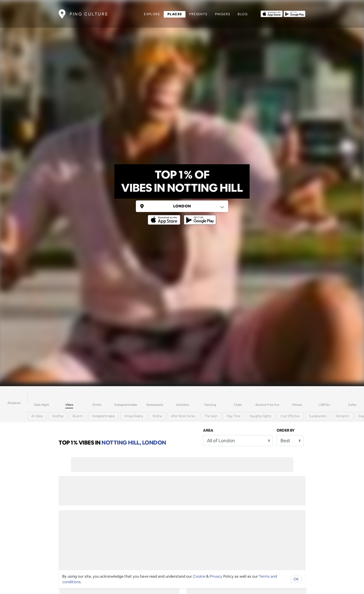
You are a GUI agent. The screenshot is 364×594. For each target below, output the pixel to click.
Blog (243, 14)
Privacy (216, 576)
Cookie (199, 576)
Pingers (223, 14)
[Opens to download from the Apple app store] (272, 13)
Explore (152, 14)
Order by (286, 430)
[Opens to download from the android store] (294, 13)
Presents (198, 14)
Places (175, 14)
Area (208, 430)
